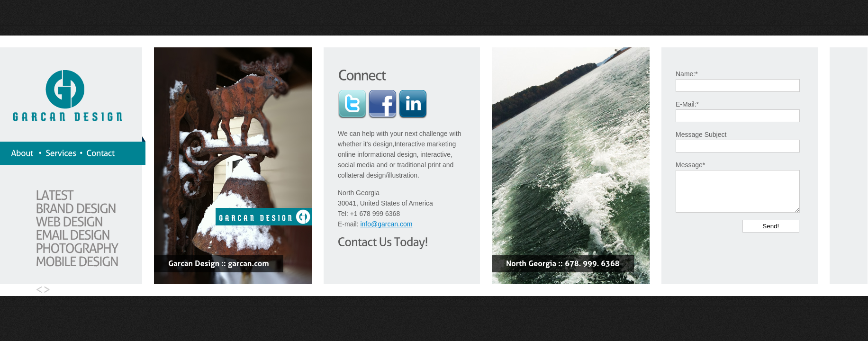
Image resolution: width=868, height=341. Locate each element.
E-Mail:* (687, 104)
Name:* (687, 74)
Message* (690, 165)
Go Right (49, 290)
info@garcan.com (386, 224)
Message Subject (701, 135)
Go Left (37, 290)
